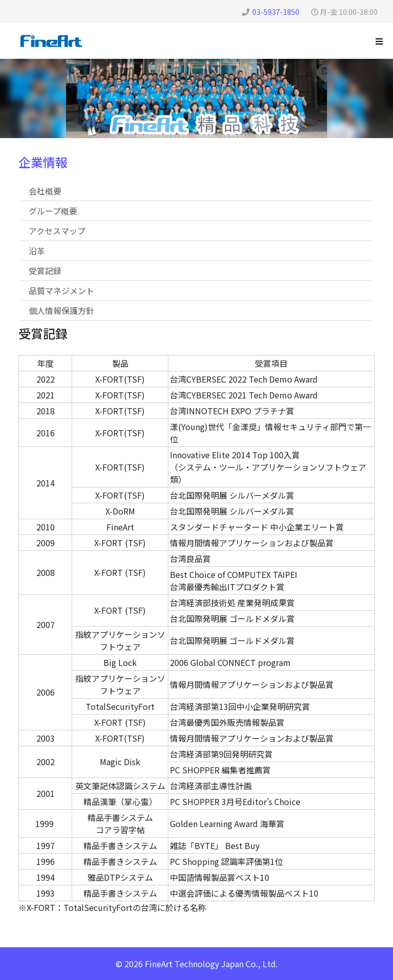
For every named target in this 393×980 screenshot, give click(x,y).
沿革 (37, 251)
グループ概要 (53, 211)
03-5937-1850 (276, 12)
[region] (196, 98)
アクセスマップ (57, 231)
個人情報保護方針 (61, 310)
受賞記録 (45, 271)
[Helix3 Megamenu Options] (379, 41)
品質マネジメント (61, 291)
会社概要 (45, 191)
